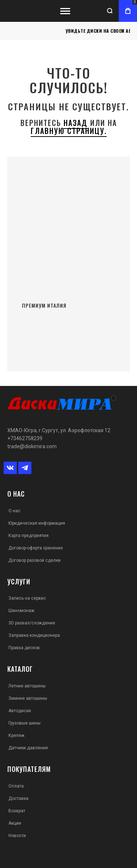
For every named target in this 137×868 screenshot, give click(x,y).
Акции (15, 823)
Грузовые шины (24, 723)
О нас (14, 511)
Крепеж (16, 735)
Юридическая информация (37, 523)
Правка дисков (24, 648)
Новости (17, 836)
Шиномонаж (21, 611)
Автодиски (20, 711)
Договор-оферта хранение (36, 548)
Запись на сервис (27, 598)
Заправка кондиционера (34, 635)
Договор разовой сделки (35, 560)
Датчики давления (28, 748)
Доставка (18, 798)
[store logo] (27, 11)
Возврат (17, 811)
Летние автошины (27, 686)
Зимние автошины (28, 698)
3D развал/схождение (32, 623)
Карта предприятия (28, 536)
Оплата (16, 786)
